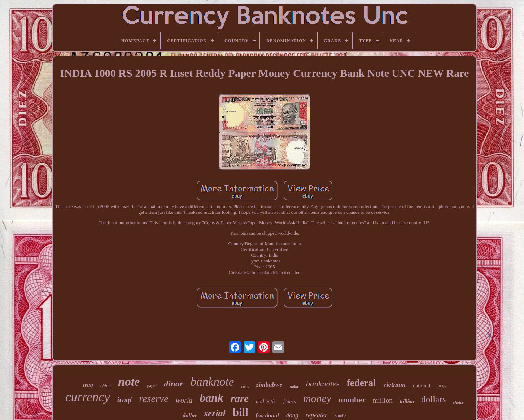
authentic (266, 401)
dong (292, 415)
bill (241, 412)
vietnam (394, 384)
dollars (433, 399)
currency (88, 397)
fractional (267, 415)
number (352, 400)
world (184, 400)
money (317, 398)
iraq (88, 385)
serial (215, 413)
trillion (407, 401)
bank (211, 398)
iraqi (124, 400)
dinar (173, 384)
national (422, 385)
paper (152, 386)
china (106, 386)
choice (458, 402)
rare (240, 398)
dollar (190, 415)
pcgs (442, 386)
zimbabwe (269, 385)
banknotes (323, 384)
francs (290, 401)
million (383, 400)
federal (361, 383)
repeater (316, 415)
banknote (212, 382)
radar (294, 386)
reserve (154, 399)
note (129, 382)
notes (245, 387)
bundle (340, 416)
